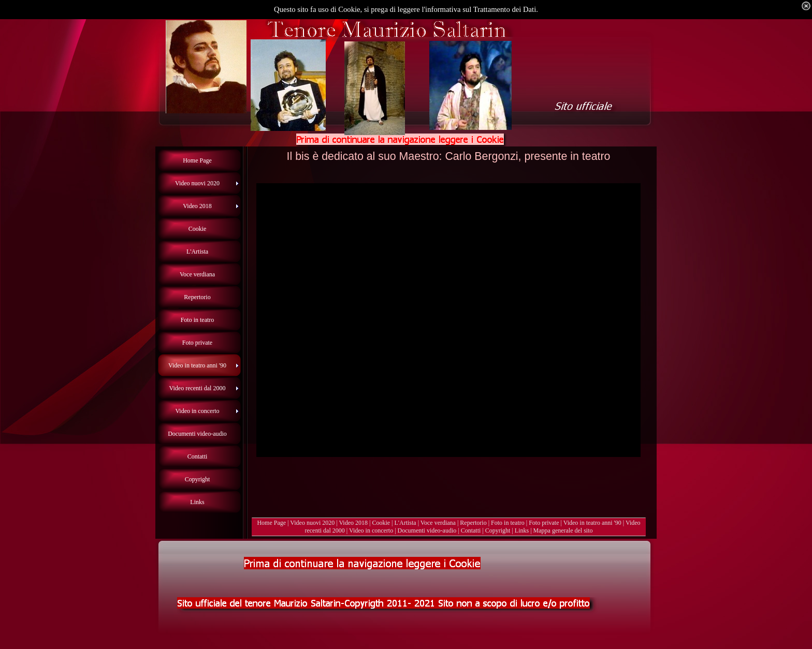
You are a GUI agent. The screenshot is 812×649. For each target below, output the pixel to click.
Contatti (471, 530)
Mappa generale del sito (563, 530)
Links (522, 530)
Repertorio (473, 523)
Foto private (544, 523)
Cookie (381, 523)
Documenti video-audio (427, 530)
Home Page (271, 523)
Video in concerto (371, 530)
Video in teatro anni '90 (592, 523)
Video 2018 (353, 523)
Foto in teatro (508, 523)
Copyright (498, 530)
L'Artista (405, 523)
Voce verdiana (438, 523)
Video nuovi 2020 (312, 523)
